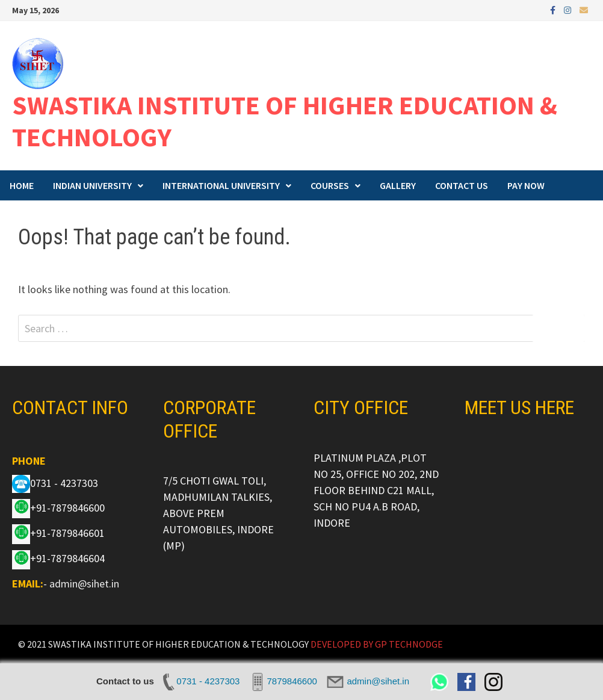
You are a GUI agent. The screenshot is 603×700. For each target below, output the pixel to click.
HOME (22, 185)
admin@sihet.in (84, 584)
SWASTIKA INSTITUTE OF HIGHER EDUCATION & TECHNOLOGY (285, 121)
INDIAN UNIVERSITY (92, 185)
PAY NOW (526, 185)
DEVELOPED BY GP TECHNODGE (377, 644)
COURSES (330, 185)
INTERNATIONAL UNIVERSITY (221, 185)
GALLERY (398, 185)
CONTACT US (462, 185)
